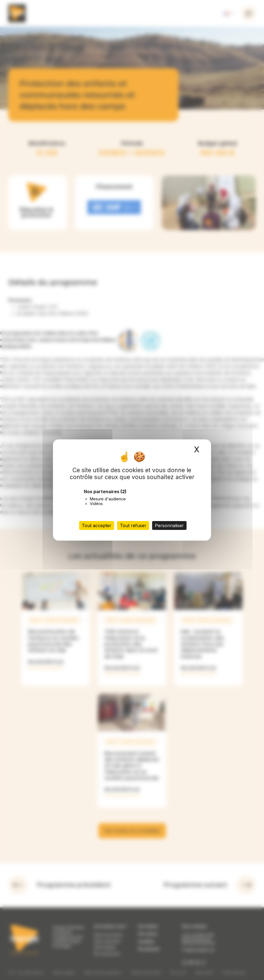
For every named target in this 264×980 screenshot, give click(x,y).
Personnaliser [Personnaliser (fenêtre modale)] (169, 525)
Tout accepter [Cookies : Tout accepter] (97, 525)
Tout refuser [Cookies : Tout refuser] (133, 525)
